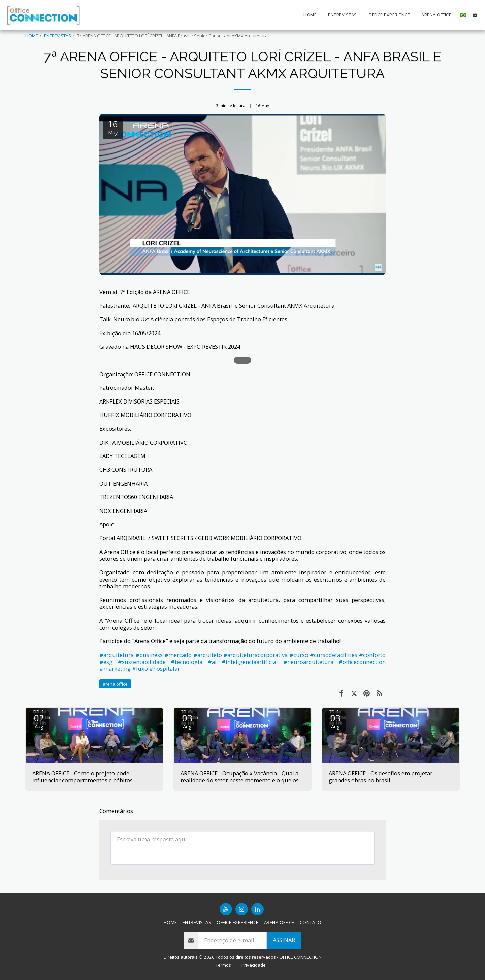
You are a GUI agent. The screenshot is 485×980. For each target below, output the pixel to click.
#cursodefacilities (334, 655)
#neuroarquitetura (308, 662)
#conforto (372, 655)
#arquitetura (117, 655)
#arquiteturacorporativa (255, 655)
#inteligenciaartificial (250, 662)
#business (149, 655)
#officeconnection (362, 662)
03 (187, 721)
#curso (299, 655)
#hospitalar (165, 669)
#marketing (115, 669)
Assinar (284, 940)
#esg (106, 662)
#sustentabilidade (142, 662)
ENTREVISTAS (58, 36)
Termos (223, 965)
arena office (115, 684)
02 (39, 721)
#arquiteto (208, 655)
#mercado (178, 655)
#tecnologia (187, 662)
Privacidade (254, 965)
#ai (212, 662)
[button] (475, 15)
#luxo (140, 669)
